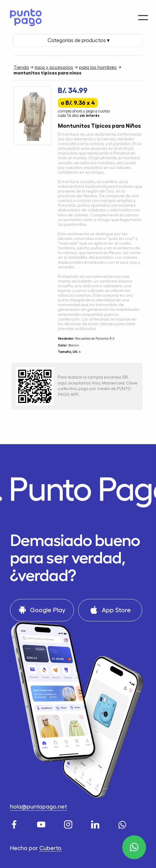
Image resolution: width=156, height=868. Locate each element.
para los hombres (98, 67)
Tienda (21, 67)
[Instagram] (69, 823)
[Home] (24, 16)
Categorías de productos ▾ (78, 40)
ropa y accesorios (54, 67)
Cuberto (50, 848)
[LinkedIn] (96, 823)
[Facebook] (15, 823)
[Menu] (143, 14)
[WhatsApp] (123, 823)
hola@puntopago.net (38, 807)
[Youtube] (42, 823)
